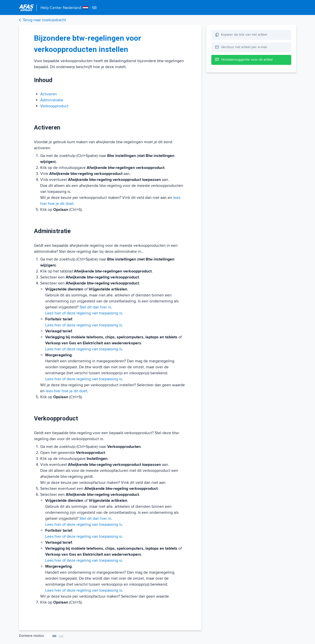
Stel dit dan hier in (95, 307)
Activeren (49, 94)
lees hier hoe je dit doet (66, 391)
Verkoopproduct (54, 106)
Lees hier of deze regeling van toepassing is (84, 313)
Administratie (52, 100)
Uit (61, 636)
